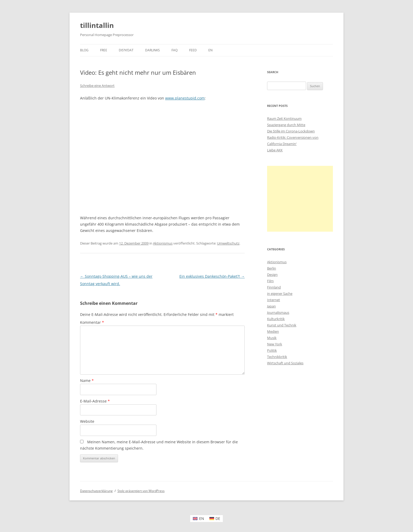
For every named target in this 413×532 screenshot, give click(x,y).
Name (87, 381)
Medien (273, 331)
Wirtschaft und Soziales (285, 363)
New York (275, 344)
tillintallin (97, 25)
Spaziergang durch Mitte (286, 125)
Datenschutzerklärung (96, 491)
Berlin (272, 268)
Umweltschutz (228, 243)
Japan (271, 306)
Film (270, 281)
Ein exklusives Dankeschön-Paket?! (212, 276)
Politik (272, 350)
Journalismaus (278, 312)
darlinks (153, 50)
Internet (274, 300)
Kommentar (92, 322)
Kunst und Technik (282, 325)
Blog (84, 50)
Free (104, 50)
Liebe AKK (275, 150)
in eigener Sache (280, 294)
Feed (193, 50)
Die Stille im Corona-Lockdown (291, 131)
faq (174, 50)
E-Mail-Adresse (95, 401)
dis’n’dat (126, 50)
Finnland (274, 287)
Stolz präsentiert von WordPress (141, 491)
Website (87, 421)
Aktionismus (163, 243)
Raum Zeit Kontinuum (284, 118)
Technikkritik (277, 357)
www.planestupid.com (185, 98)
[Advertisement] (300, 199)
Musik (272, 338)
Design (272, 275)
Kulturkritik (276, 319)
